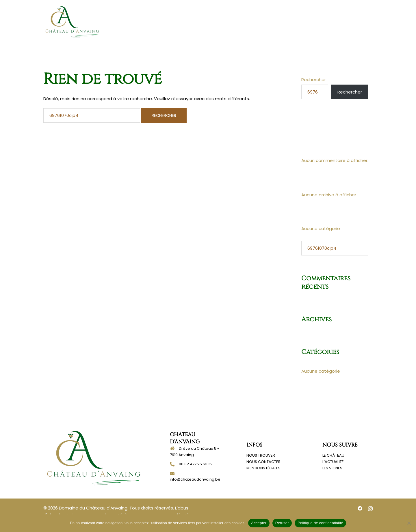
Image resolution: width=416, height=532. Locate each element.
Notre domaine (256, 22)
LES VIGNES (332, 468)
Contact (351, 22)
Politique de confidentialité (320, 523)
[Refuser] (409, 523)
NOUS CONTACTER (263, 462)
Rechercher (314, 80)
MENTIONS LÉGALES (263, 468)
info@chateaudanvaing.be (195, 479)
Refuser (282, 523)
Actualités (322, 22)
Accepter (259, 523)
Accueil (186, 22)
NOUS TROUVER (261, 455)
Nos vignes (292, 22)
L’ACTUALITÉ (333, 462)
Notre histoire (217, 22)
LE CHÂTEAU (333, 455)
